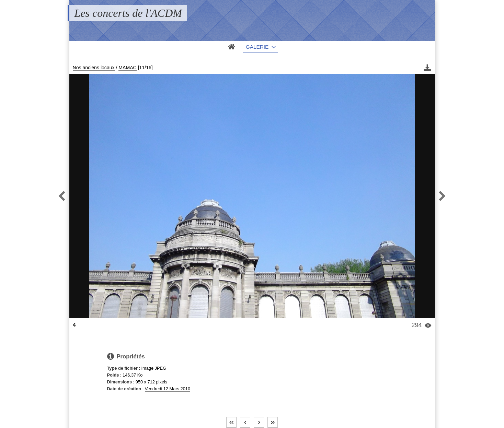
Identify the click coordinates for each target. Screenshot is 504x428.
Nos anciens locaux (94, 68)
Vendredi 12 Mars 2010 (168, 389)
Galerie (257, 47)
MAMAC (127, 68)
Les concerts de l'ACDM (128, 13)
